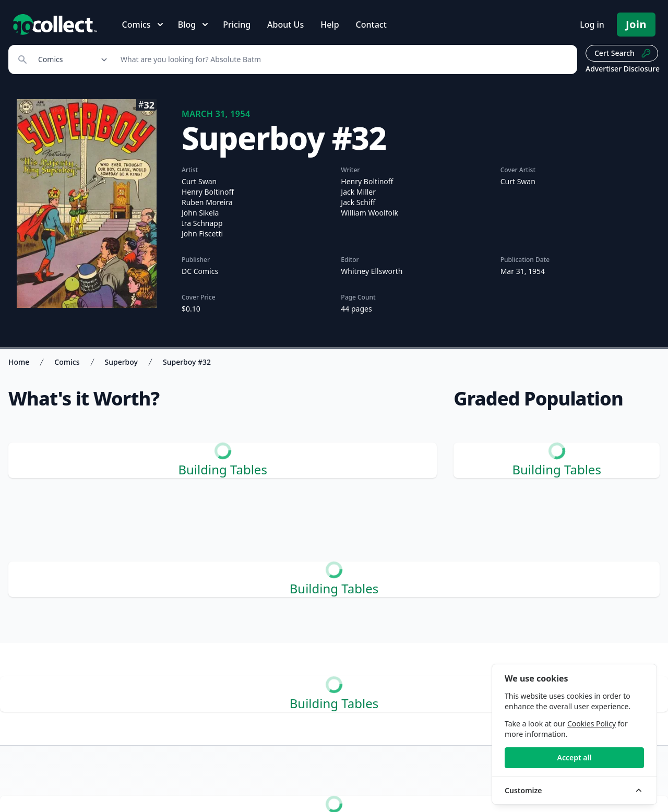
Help (330, 25)
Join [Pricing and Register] (636, 24)
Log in (592, 25)
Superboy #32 (187, 362)
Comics (67, 362)
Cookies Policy (592, 724)
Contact (371, 25)
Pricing (237, 25)
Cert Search (623, 53)
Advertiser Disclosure (623, 69)
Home (19, 362)
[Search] (343, 59)
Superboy (121, 362)
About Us (285, 25)
